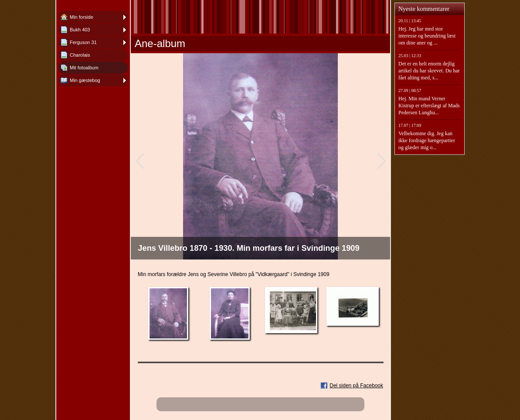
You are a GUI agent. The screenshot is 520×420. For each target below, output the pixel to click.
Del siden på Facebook (356, 386)
